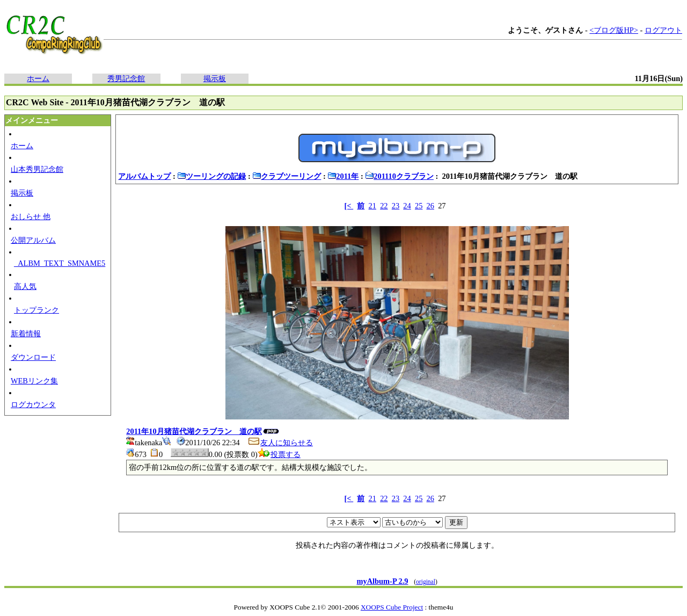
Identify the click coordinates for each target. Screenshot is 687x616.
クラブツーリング (287, 176)
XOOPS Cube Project (392, 607)
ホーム (38, 78)
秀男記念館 (126, 78)
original (426, 582)
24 (407, 206)
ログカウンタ (33, 404)
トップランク (36, 310)
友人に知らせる (280, 443)
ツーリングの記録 (211, 176)
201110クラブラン (399, 176)
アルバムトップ (144, 176)
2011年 (343, 176)
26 (430, 206)
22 (384, 206)
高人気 (25, 286)
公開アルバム (33, 240)
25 (419, 206)
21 (372, 206)
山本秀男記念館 (37, 169)
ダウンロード (33, 357)
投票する (279, 454)
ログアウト (663, 30)
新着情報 (26, 334)
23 (396, 206)
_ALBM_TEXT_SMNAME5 (60, 263)
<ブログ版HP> (614, 30)
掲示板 (215, 78)
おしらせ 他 (31, 216)
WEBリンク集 (34, 381)
